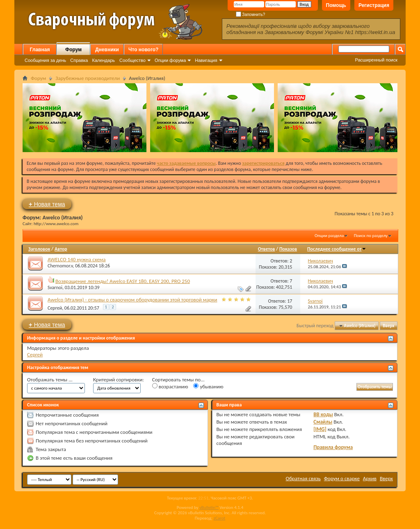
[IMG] (320, 429)
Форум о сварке (342, 478)
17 (290, 301)
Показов (288, 249)
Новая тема (47, 204)
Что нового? (143, 50)
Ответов (267, 249)
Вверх (388, 326)
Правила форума (333, 447)
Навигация (206, 60)
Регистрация (374, 5)
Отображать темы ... (50, 380)
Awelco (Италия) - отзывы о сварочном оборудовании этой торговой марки (132, 300)
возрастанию (170, 386)
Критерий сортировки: (119, 380)
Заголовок (39, 249)
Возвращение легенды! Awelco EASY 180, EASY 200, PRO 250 (123, 281)
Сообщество (132, 60)
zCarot (220, 518)
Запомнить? (251, 15)
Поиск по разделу (371, 236)
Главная (40, 50)
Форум (73, 50)
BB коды (323, 414)
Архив (370, 478)
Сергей (55, 308)
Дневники (107, 50)
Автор (61, 249)
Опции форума (170, 60)
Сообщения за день (45, 60)
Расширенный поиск (376, 60)
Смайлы (323, 422)
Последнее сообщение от (337, 249)
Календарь (103, 60)
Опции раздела (329, 236)
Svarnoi (55, 287)
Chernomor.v (60, 266)
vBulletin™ (209, 507)
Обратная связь (303, 478)
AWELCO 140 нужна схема (77, 259)
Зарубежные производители (88, 78)
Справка (79, 60)
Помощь (336, 5)
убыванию (208, 386)
